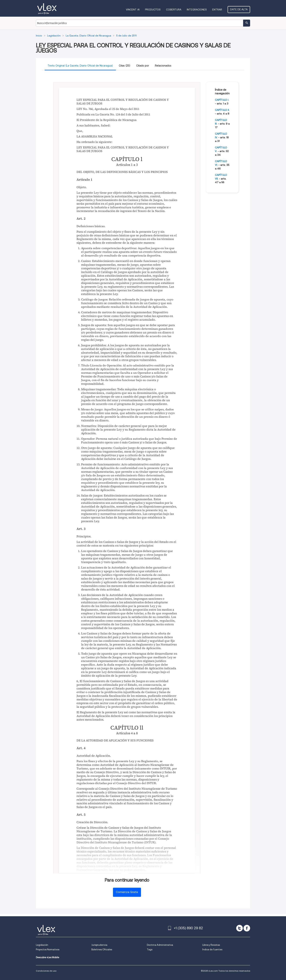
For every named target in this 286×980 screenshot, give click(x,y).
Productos (153, 10)
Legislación (42, 945)
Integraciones (197, 10)
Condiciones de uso (46, 971)
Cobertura (174, 10)
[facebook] (247, 928)
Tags (150, 949)
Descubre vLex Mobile (48, 957)
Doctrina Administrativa (160, 945)
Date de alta (239, 9)
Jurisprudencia (99, 945)
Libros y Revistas (211, 945)
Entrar (217, 10)
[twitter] (239, 928)
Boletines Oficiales (102, 949)
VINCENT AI (133, 10)
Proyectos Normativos (48, 949)
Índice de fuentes (212, 949)
